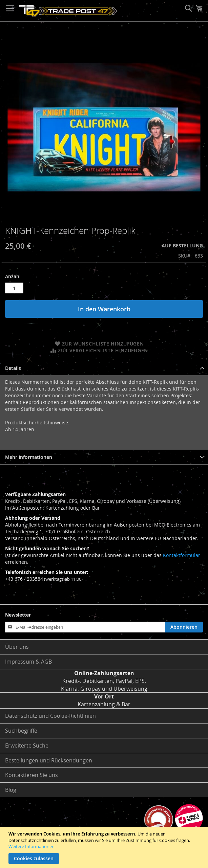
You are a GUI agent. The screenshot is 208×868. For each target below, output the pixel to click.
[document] (105, 847)
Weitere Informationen (32, 846)
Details (13, 368)
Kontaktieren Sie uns (32, 775)
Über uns (17, 647)
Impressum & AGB (28, 662)
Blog (11, 790)
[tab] (104, 368)
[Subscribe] (184, 627)
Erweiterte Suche (27, 745)
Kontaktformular (182, 555)
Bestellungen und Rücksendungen (49, 760)
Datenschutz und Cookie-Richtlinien (50, 716)
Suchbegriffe (21, 731)
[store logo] (68, 11)
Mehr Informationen (29, 457)
